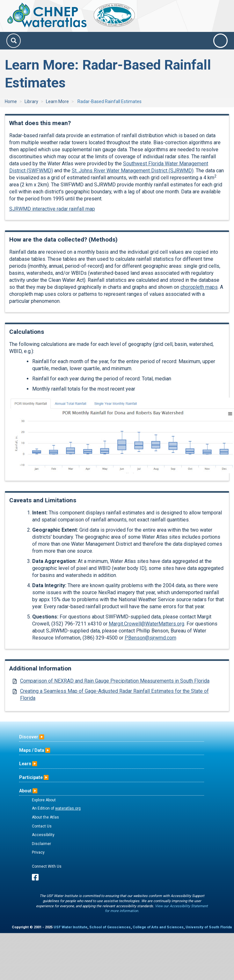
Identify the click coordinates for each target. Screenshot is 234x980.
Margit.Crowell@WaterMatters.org (146, 624)
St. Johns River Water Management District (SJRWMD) (133, 171)
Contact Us (42, 826)
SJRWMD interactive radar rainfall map (52, 209)
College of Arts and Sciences (158, 927)
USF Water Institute (70, 927)
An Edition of (56, 808)
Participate (31, 777)
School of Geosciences (110, 927)
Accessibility (43, 835)
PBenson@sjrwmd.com (150, 638)
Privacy (38, 852)
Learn (25, 764)
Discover (29, 737)
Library (31, 101)
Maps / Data (32, 750)
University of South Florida (209, 927)
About (25, 791)
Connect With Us (47, 866)
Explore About (44, 800)
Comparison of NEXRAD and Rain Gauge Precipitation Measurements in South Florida (115, 681)
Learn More (57, 101)
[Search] (14, 41)
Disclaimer (41, 844)
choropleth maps (199, 287)
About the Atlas (45, 817)
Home (11, 101)
